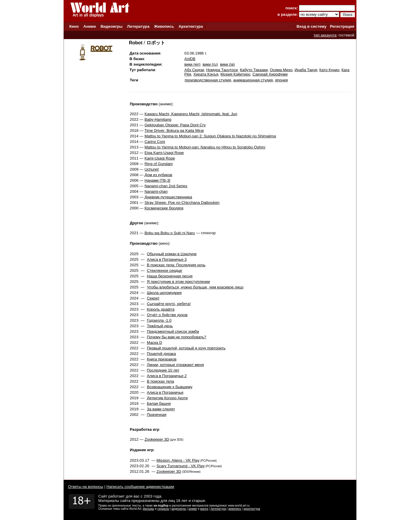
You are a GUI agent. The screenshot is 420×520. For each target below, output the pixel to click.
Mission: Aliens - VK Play (178, 460)
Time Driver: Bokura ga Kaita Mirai (174, 131)
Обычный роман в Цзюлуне (172, 254)
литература (218, 509)
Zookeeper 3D (157, 439)
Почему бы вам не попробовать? (176, 337)
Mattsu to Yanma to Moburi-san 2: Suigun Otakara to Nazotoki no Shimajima (210, 136)
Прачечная (156, 415)
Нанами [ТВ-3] (157, 180)
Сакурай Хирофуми (270, 74)
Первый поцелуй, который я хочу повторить (186, 348)
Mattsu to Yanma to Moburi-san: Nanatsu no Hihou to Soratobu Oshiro (205, 147)
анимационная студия (253, 80)
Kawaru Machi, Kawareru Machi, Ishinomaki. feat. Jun (191, 114)
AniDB (190, 59)
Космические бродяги (164, 208)
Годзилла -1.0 (159, 320)
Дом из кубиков (158, 175)
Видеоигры (112, 26)
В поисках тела (160, 381)
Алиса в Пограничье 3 (167, 259)
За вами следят (161, 409)
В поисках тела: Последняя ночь (176, 265)
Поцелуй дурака (161, 354)
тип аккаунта (325, 35)
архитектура (252, 509)
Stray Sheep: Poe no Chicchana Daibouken (182, 203)
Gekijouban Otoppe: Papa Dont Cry (175, 125)
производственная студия (208, 80)
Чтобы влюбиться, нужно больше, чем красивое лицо (195, 287)
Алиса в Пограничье (165, 392)
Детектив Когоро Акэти (167, 398)
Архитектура (191, 26)
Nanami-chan (156, 191)
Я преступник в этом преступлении (178, 282)
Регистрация (342, 26)
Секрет (153, 298)
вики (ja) (227, 64)
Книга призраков (162, 359)
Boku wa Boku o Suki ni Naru (170, 233)
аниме (193, 509)
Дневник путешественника (168, 197)
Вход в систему (311, 26)
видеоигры (179, 509)
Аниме (90, 26)
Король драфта (161, 309)
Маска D (154, 343)
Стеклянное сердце (164, 270)
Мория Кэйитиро (235, 74)
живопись (235, 509)
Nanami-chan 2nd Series (166, 186)
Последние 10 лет (163, 370)
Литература (138, 26)
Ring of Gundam (159, 164)
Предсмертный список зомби (173, 331)
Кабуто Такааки (254, 70)
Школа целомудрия (164, 293)
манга (204, 509)
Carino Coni (155, 142)
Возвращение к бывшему (169, 387)
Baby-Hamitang (158, 119)
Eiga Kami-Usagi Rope (164, 153)
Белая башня (159, 403)
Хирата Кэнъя (206, 74)
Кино (74, 26)
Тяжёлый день (160, 326)
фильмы (149, 509)
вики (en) (192, 64)
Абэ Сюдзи (194, 70)
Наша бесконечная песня (170, 276)
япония (281, 80)
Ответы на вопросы (86, 487)
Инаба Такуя (306, 70)
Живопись (164, 26)
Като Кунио (329, 70)
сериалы (163, 509)
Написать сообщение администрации (140, 487)
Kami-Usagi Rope (160, 158)
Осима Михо (281, 70)
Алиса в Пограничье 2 (167, 376)
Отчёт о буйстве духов (167, 315)
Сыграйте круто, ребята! (169, 304)
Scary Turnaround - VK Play (180, 466)
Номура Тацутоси (222, 70)
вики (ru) (210, 64)
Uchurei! (152, 169)
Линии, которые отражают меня (175, 365)
